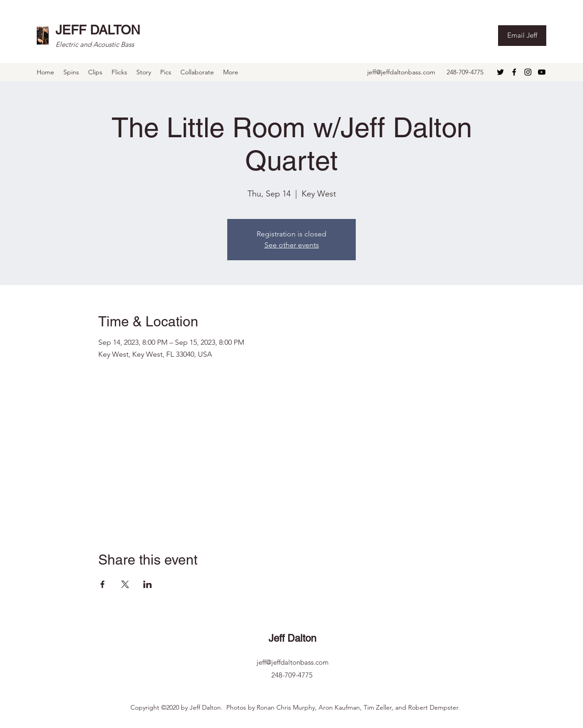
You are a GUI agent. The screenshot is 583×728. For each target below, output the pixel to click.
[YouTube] (542, 72)
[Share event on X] (125, 584)
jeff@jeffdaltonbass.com (401, 72)
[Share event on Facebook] (103, 584)
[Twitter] (500, 72)
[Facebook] (514, 72)
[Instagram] (528, 72)
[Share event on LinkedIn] (148, 584)
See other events (292, 245)
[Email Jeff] (522, 36)
